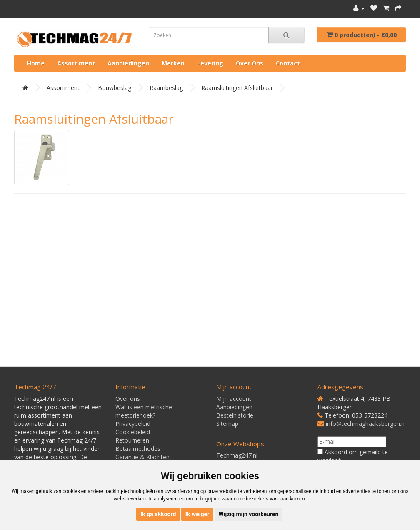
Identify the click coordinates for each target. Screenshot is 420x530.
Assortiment (76, 63)
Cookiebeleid (133, 432)
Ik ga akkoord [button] (158, 514)
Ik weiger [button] (197, 514)
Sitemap (227, 424)
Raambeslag (166, 88)
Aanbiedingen (128, 63)
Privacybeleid (133, 424)
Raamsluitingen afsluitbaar (237, 88)
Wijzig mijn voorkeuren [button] (249, 514)
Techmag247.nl (237, 455)
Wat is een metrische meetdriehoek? (144, 411)
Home (36, 63)
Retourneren (132, 440)
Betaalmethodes (138, 449)
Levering (210, 63)
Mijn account (234, 399)
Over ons (250, 63)
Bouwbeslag (115, 88)
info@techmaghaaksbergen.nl (366, 424)
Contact (288, 63)
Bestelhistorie (235, 415)
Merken (173, 63)
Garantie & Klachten (142, 457)
